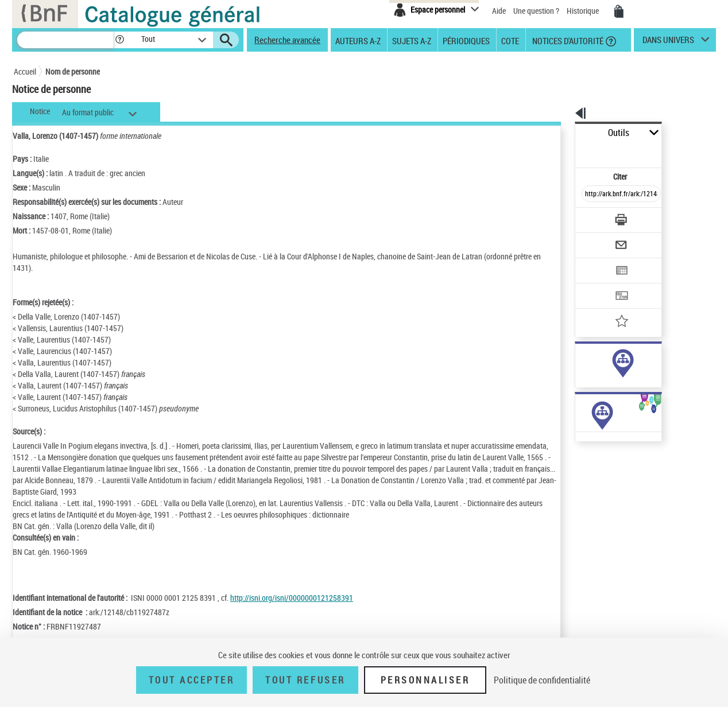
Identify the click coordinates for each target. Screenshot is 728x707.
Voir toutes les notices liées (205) (609, 396)
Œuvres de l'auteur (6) (582, 458)
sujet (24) (578, 372)
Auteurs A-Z (358, 40)
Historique (584, 11)
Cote (510, 40)
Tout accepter (192, 680)
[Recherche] (65, 40)
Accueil (25, 71)
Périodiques (466, 40)
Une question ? (536, 11)
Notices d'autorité (567, 40)
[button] (119, 40)
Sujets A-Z (412, 40)
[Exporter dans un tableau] (597, 239)
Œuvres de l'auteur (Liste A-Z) (594, 470)
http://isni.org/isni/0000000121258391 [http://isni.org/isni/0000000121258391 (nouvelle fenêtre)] (292, 598)
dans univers (668, 42)
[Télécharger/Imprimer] (591, 195)
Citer (571, 151)
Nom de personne (73, 71)
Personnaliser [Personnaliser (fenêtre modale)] (425, 680)
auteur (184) (583, 361)
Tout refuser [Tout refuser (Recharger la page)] (305, 680)
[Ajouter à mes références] (596, 284)
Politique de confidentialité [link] (542, 680)
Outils (562, 133)
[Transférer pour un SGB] (594, 262)
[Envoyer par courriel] (589, 217)
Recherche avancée (287, 40)
